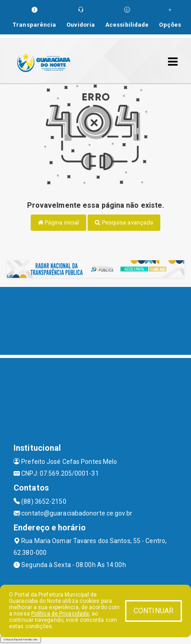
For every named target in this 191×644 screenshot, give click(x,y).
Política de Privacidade (60, 614)
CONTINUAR (154, 611)
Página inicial (59, 222)
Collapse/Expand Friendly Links (21, 639)
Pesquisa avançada (124, 222)
